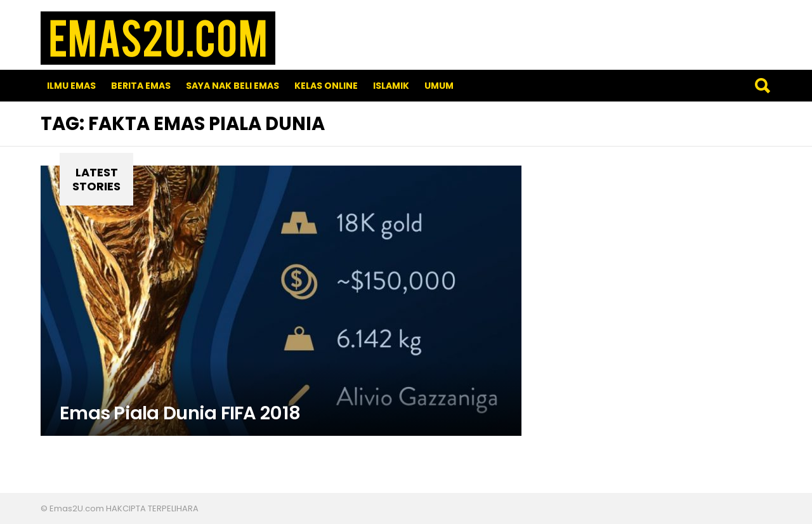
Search (762, 86)
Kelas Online (326, 86)
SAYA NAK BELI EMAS (232, 86)
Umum (439, 86)
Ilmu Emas (71, 86)
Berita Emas (141, 86)
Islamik (391, 86)
